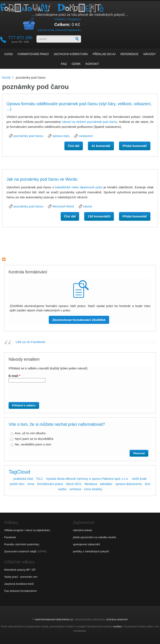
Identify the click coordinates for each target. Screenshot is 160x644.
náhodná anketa (82, 530)
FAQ (64, 64)
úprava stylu (61, 136)
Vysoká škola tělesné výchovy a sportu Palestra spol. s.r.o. (87, 479)
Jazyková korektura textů (19, 584)
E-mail (14, 376)
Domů (6, 77)
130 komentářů (99, 216)
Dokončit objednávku (69, 30)
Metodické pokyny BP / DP (20, 570)
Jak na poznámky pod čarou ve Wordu (42, 179)
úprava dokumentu (129, 484)
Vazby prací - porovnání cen (21, 577)
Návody (149, 54)
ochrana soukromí (117, 619)
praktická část (23, 479)
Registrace (75, 19)
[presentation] (42, 394)
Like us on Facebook (30, 342)
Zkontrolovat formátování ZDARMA (79, 320)
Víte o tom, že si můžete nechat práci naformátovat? (57, 424)
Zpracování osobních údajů (20, 551)
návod (87, 206)
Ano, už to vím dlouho (30, 433)
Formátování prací (33, 54)
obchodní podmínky (27, 544)
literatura (91, 484)
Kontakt (92, 64)
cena (31, 484)
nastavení (86, 136)
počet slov (17, 484)
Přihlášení (60, 19)
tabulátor (106, 484)
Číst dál (75, 147)
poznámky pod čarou (28, 136)
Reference (129, 54)
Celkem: (62, 25)
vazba (62, 489)
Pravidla (9, 544)
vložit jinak (139, 479)
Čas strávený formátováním (20, 591)
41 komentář (101, 146)
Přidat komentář (135, 146)
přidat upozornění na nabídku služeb (94, 537)
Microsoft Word (63, 206)
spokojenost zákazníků (86, 544)
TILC (39, 479)
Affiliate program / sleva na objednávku (27, 530)
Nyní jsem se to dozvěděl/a (34, 439)
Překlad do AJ (104, 54)
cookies (117, 626)
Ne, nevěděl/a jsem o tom (33, 444)
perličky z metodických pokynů (91, 551)
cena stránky (93, 489)
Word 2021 (74, 484)
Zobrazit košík (46, 30)
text (148, 484)
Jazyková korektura (71, 54)
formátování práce (50, 484)
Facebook (10, 537)
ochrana (75, 489)
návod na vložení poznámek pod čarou (89, 122)
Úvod (9, 54)
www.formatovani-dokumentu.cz (54, 619)
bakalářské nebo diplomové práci (79, 187)
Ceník (76, 64)
